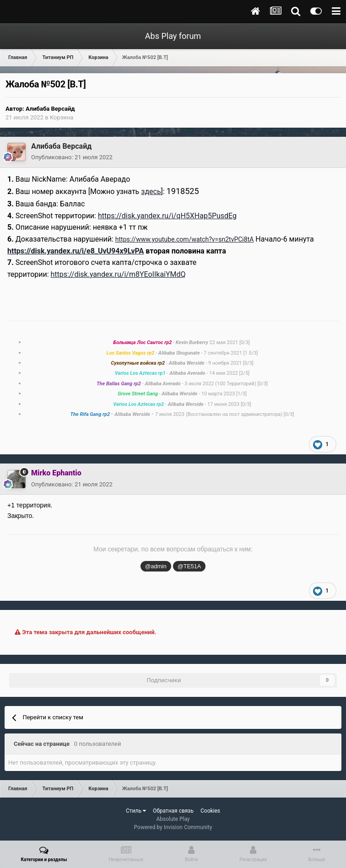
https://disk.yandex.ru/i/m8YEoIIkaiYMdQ (118, 274)
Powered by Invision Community (173, 827)
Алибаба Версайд (50, 109)
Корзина (62, 117)
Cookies (210, 811)
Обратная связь (173, 811)
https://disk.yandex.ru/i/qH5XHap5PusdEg (167, 216)
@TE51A (189, 566)
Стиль (136, 811)
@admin (156, 566)
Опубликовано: (72, 157)
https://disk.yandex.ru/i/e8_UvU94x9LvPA (76, 251)
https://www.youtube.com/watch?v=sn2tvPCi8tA (185, 239)
